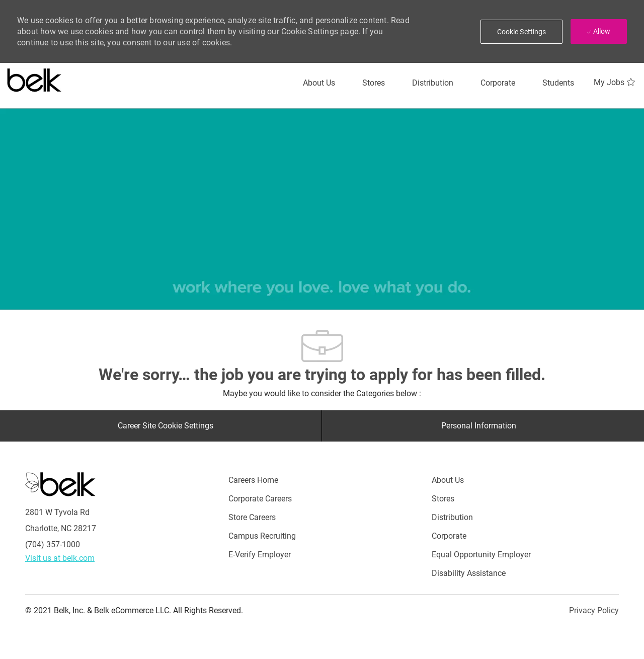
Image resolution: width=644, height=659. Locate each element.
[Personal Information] (479, 426)
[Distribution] (433, 83)
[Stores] (374, 83)
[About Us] (319, 83)
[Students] (558, 83)
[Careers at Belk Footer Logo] (60, 484)
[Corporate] (498, 83)
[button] (522, 32)
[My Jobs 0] (616, 83)
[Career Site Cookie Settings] (166, 426)
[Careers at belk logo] (34, 78)
